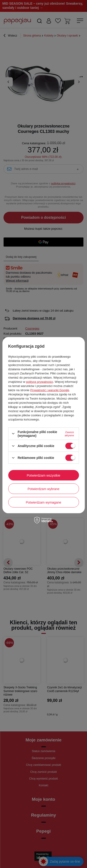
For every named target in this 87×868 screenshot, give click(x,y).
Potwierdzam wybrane (44, 489)
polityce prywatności (39, 382)
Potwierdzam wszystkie (43, 475)
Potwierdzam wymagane (43, 502)
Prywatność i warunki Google (50, 390)
